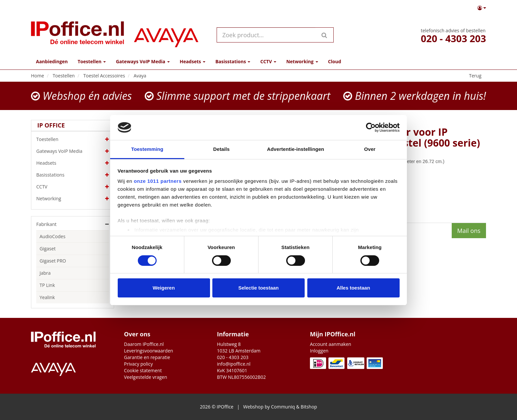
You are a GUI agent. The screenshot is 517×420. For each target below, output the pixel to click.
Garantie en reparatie (147, 357)
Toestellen (73, 139)
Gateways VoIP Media (73, 151)
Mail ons (469, 231)
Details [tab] (222, 149)
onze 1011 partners (158, 181)
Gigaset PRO (53, 261)
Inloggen (319, 351)
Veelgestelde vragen (146, 377)
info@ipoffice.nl (234, 364)
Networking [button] (302, 61)
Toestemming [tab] (147, 149)
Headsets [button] (193, 61)
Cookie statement (143, 370)
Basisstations (73, 175)
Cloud (335, 61)
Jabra (45, 273)
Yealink (47, 297)
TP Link (47, 285)
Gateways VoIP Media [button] (143, 61)
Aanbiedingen (52, 61)
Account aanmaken (331, 344)
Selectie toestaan (259, 288)
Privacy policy (138, 364)
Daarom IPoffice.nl (144, 344)
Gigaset (48, 249)
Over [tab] (370, 149)
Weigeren (164, 288)
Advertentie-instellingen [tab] (296, 149)
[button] (482, 8)
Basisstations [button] (233, 61)
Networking (73, 199)
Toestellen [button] (92, 61)
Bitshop (309, 407)
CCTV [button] (268, 61)
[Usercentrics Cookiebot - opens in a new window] (371, 127)
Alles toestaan (353, 288)
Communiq (283, 407)
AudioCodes (52, 236)
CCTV (73, 187)
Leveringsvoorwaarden (149, 351)
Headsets (73, 163)
